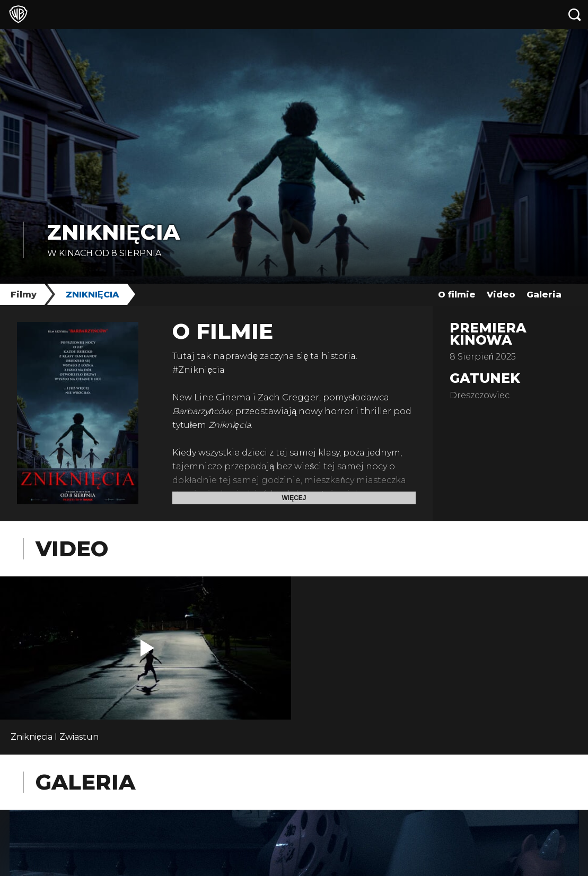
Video (501, 295)
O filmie (457, 295)
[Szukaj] (575, 15)
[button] (147, 648)
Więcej (294, 498)
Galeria (544, 295)
